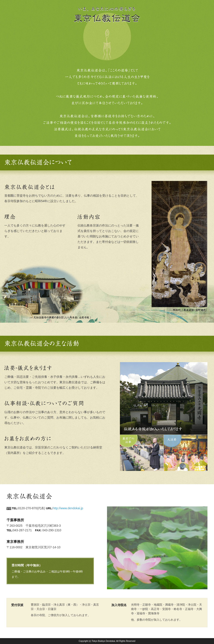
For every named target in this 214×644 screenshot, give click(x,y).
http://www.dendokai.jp (68, 508)
